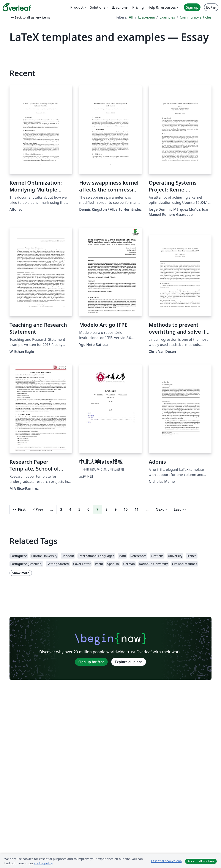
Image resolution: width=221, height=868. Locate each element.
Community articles (196, 17)
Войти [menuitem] (211, 7)
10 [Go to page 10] (126, 509)
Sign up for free (91, 662)
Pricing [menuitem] (138, 7)
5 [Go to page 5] (79, 509)
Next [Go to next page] (161, 509)
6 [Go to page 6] (88, 509)
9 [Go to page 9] (116, 509)
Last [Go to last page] (180, 509)
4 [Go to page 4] (70, 509)
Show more (21, 573)
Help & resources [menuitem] (162, 7)
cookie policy (43, 863)
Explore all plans (129, 662)
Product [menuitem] (77, 7)
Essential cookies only (167, 861)
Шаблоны (146, 17)
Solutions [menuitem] (98, 7)
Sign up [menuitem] (192, 7)
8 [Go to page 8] (107, 509)
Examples (167, 17)
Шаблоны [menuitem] (120, 7)
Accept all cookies (201, 861)
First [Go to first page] (19, 509)
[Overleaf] (17, 7)
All (131, 17)
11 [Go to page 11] (137, 509)
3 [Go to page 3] (61, 509)
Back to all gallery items (30, 17)
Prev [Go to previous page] (38, 509)
